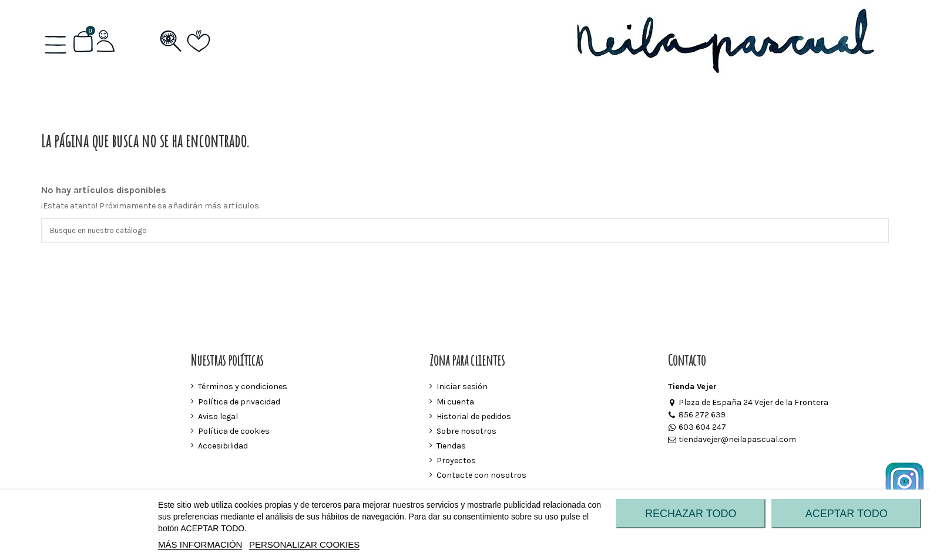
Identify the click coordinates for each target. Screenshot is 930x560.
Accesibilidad (223, 448)
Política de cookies (234, 433)
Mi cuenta (455, 403)
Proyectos (456, 462)
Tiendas (451, 448)
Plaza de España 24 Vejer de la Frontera (748, 404)
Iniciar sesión (462, 388)
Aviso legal (218, 418)
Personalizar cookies (304, 544)
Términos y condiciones (243, 388)
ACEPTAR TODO (847, 514)
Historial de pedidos (474, 418)
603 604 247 (697, 429)
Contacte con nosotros (481, 477)
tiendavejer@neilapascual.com (732, 441)
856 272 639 (697, 416)
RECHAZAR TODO (691, 514)
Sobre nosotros (466, 433)
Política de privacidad (239, 403)
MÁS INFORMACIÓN (200, 544)
